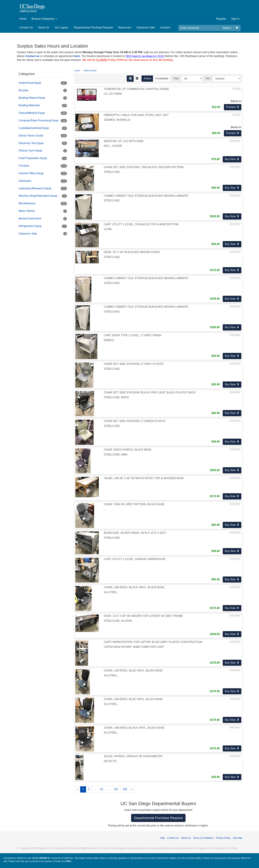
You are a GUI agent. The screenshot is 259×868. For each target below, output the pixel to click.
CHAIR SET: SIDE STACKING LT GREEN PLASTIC (135, 421)
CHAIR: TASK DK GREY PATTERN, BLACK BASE (134, 504)
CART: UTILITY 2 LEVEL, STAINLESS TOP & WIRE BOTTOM (141, 224)
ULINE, (108, 229)
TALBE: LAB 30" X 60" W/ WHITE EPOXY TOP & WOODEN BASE (144, 478)
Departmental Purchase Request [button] (158, 818)
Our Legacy (61, 27)
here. (77, 56)
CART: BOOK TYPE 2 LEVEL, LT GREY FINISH (133, 335)
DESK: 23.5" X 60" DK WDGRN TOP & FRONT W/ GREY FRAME (143, 616)
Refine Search (90, 71)
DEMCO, (109, 340)
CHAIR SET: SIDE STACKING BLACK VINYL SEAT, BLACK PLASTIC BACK (150, 392)
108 (125, 789)
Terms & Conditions (203, 838)
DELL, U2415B (113, 146)
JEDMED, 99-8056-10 (117, 120)
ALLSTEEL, (111, 592)
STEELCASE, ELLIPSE (118, 621)
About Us (44, 27)
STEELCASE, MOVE (116, 397)
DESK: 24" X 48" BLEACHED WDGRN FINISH (132, 252)
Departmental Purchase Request (93, 27)
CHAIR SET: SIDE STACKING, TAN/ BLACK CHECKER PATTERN (144, 167)
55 (102, 789)
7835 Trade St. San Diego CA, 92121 (145, 56)
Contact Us (26, 27)
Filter (176, 78)
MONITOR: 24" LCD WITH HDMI (124, 141)
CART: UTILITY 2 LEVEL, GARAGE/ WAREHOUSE (135, 559)
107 (116, 789)
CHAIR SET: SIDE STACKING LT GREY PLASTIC (134, 364)
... (95, 789)
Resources (125, 27)
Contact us (33, 56)
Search (227, 28)
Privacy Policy (223, 838)
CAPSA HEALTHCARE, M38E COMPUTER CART (134, 647)
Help (162, 838)
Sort (208, 78)
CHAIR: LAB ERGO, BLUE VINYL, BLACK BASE (133, 671)
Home (23, 19)
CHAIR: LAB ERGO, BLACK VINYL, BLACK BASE (134, 587)
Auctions (165, 27)
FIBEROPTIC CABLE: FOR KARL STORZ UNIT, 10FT (136, 115)
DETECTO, (111, 761)
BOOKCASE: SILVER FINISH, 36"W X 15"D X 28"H (135, 533)
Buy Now (232, 159)
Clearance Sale (146, 27)
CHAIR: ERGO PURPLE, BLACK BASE (128, 450)
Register (221, 19)
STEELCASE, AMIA (116, 455)
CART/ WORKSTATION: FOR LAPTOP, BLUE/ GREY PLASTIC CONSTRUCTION (153, 642)
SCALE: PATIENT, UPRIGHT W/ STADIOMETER (133, 756)
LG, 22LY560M (113, 94)
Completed (162, 78)
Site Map (237, 838)
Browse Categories (44, 19)
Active (147, 78)
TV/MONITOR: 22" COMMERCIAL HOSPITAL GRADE (136, 89)
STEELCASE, (112, 172)
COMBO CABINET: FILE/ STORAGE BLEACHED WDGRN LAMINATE (146, 196)
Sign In (235, 19)
